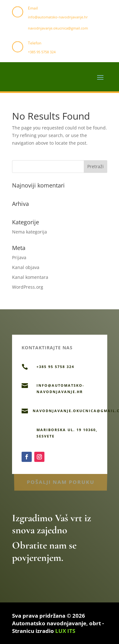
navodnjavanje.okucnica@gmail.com (58, 28)
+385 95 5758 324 (42, 52)
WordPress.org (28, 287)
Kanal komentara (30, 277)
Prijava (19, 257)
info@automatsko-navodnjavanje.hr (58, 17)
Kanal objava (26, 267)
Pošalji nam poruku (60, 481)
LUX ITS (65, 631)
